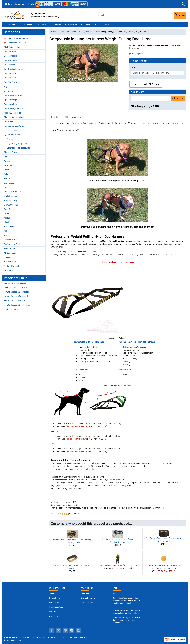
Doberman (8, 187)
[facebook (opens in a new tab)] (52, 630)
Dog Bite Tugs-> (11, 73)
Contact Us (19, 4)
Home (9, 4)
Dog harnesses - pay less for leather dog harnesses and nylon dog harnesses (127, 620)
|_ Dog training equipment (15, 143)
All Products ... (10, 271)
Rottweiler (8, 235)
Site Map (53, 612)
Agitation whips (11, 100)
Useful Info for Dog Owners (16, 287)
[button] (183, 4)
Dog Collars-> (10, 51)
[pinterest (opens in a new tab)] (65, 630)
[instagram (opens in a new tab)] (79, 630)
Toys (6, 87)
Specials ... (9, 257)
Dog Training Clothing (13, 95)
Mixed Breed (9, 249)
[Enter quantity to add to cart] (151, 98)
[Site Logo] (15, 15)
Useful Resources (11, 309)
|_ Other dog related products (17, 148)
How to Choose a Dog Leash (16, 296)
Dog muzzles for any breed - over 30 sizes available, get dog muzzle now (127, 612)
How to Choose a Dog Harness (17, 305)
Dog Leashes (55, 24)
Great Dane (9, 209)
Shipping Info (54, 594)
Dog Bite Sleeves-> (12, 91)
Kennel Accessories (12, 113)
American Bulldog (12, 165)
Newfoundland (10, 227)
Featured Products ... (13, 266)
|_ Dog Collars (10, 130)
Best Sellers (86, 24)
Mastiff (7, 222)
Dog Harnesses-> (11, 56)
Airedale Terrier (11, 152)
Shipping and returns (74, 117)
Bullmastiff (9, 174)
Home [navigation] (54, 32)
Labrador (8, 214)
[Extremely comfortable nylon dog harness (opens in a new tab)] (87, 300)
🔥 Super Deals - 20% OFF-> (16, 43)
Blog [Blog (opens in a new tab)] (97, 24)
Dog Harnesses (25, 24)
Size (134, 68)
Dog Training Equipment (14, 69)
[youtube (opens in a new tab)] (72, 630)
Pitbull (7, 231)
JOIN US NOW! (71, 24)
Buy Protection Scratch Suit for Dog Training (118, 565)
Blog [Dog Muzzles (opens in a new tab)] (114, 594)
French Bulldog (10, 200)
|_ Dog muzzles (11, 139)
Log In (30, 4)
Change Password (88, 598)
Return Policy (54, 603)
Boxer (6, 170)
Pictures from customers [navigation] (69, 32)
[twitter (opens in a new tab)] (59, 630)
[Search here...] (118, 15)
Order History (86, 594)
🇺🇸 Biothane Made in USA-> (16, 38)
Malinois (8, 218)
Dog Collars (41, 24)
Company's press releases (15, 283)
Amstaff (8, 161)
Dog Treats (9, 122)
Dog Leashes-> (10, 65)
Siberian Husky (10, 240)
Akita (6, 157)
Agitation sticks (11, 104)
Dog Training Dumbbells (14, 109)
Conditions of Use (56, 607)
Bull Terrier (9, 179)
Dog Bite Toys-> (11, 82)
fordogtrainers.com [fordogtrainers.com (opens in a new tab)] (13, 640)
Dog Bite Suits (10, 78)
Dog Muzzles (9, 24)
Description (56, 117)
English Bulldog (11, 196)
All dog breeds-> (11, 253)
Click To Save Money (13, 47)
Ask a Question (137, 54)
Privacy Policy (55, 598)
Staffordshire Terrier (13, 244)
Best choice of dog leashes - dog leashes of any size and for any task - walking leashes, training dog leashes (127, 602)
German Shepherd (12, 205)
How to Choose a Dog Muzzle (17, 292)
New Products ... (11, 262)
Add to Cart (178, 98)
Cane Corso (9, 183)
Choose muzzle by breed (15, 117)
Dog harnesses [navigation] (88, 32)
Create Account (87, 603)
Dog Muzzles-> (10, 60)
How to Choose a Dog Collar (16, 301)
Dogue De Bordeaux (12, 192)
